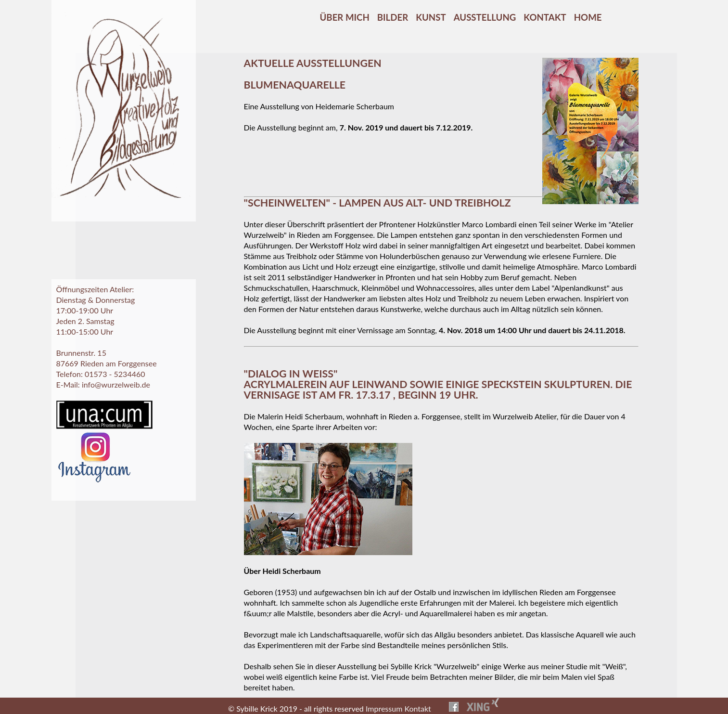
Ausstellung (485, 17)
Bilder (393, 17)
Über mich (345, 17)
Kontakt (545, 17)
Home (588, 17)
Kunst (431, 17)
